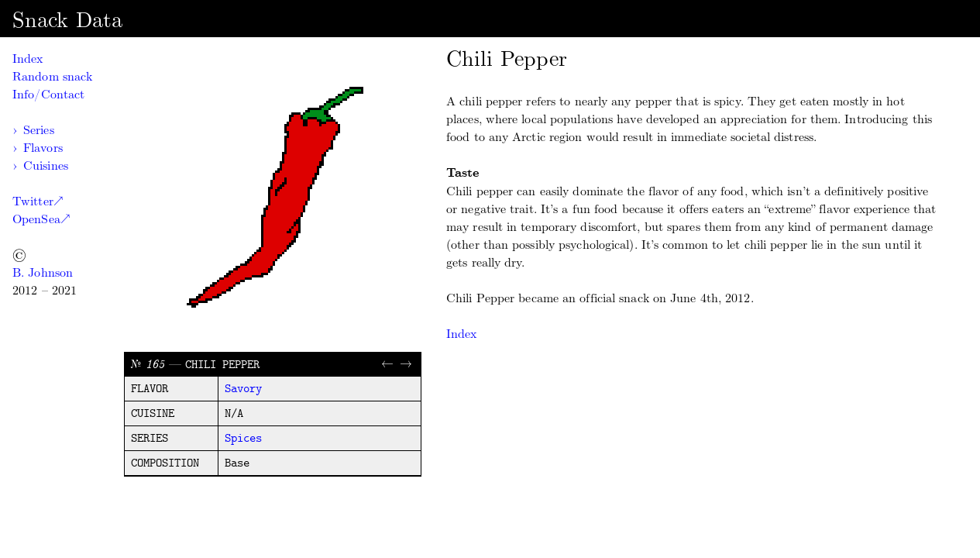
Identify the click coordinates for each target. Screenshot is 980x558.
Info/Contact (48, 94)
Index (28, 59)
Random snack (52, 76)
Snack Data (67, 20)
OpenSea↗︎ (41, 219)
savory (243, 389)
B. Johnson (43, 272)
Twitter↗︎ (38, 201)
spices (243, 439)
